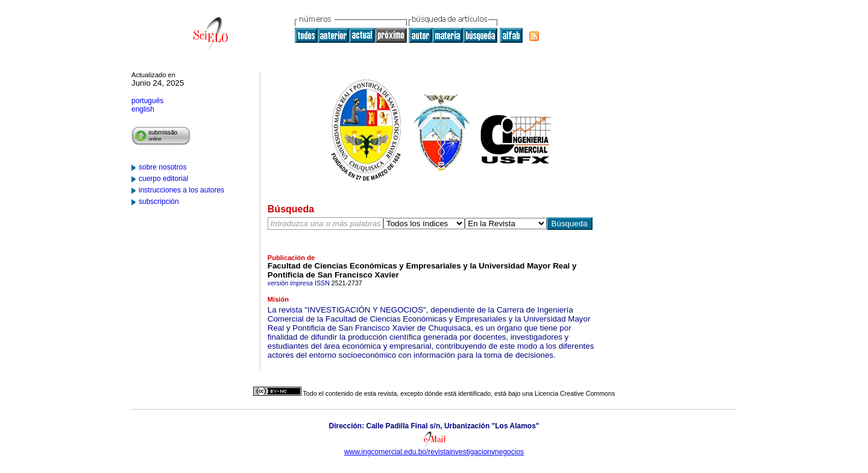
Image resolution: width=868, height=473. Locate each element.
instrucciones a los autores (181, 190)
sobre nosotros (162, 167)
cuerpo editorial (163, 179)
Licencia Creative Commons (575, 393)
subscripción (159, 202)
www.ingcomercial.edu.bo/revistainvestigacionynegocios (434, 452)
